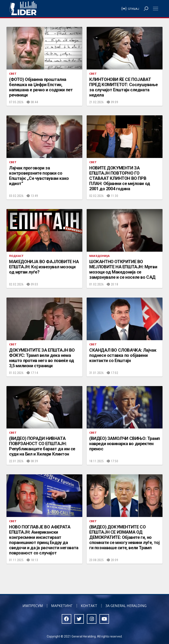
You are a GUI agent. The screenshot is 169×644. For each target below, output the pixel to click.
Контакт (89, 606)
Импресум (33, 606)
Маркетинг (62, 606)
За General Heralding (126, 606)
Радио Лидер (23, 9)
